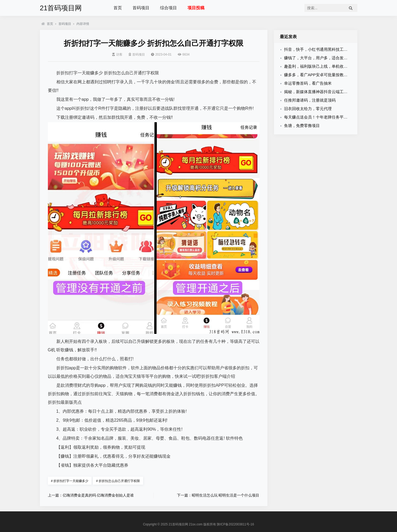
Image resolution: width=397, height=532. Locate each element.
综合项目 (168, 8)
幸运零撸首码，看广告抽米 (308, 83)
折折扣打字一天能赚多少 (70, 481)
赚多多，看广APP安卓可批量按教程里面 (320, 75)
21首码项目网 (61, 8)
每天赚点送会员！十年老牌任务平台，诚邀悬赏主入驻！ (334, 117)
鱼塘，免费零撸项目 (302, 126)
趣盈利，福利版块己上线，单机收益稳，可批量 (326, 66)
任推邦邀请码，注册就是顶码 (310, 100)
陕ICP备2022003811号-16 (235, 524)
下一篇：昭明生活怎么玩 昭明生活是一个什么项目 (218, 495)
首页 (118, 8)
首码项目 (141, 8)
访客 (117, 54)
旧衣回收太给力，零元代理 (308, 109)
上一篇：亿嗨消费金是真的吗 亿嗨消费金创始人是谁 (91, 495)
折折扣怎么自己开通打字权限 (118, 481)
